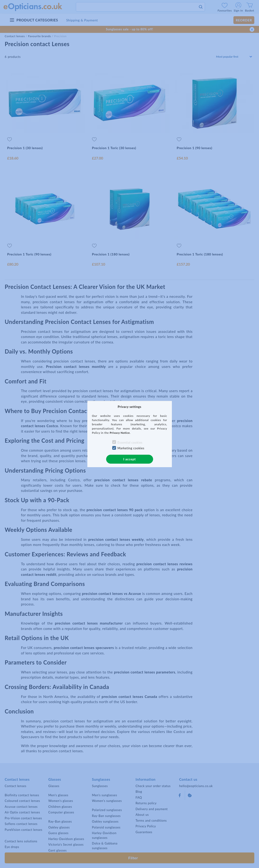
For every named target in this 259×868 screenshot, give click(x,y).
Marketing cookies (131, 448)
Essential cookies (130, 442)
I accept (129, 459)
